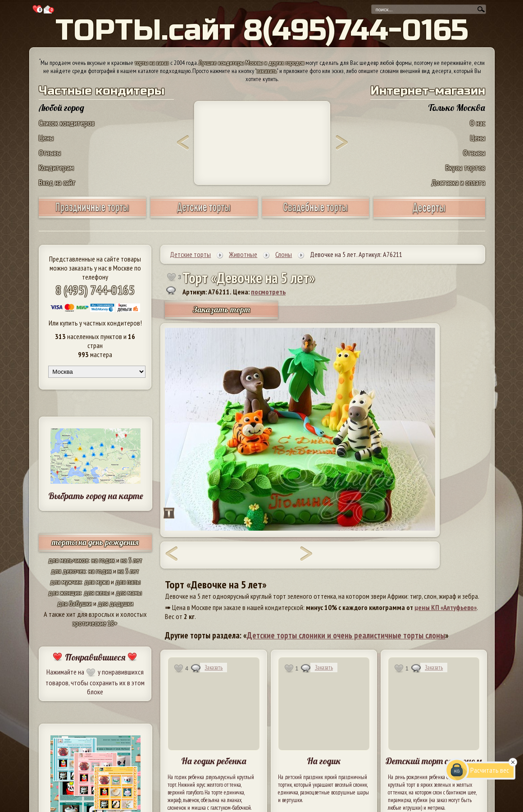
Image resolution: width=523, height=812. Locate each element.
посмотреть (268, 292)
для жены (97, 592)
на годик (103, 560)
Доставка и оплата (458, 182)
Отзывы (50, 153)
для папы (128, 582)
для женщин (65, 592)
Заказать (214, 667)
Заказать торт (222, 310)
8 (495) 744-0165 (95, 290)
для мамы (129, 592)
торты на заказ (152, 63)
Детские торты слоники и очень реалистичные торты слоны (346, 635)
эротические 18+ (95, 623)
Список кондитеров (67, 123)
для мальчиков (68, 560)
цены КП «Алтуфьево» (446, 607)
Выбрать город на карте (96, 496)
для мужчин (66, 582)
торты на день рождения (95, 542)
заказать (267, 71)
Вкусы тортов (465, 167)
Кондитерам (56, 167)
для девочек (68, 571)
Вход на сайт (57, 182)
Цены (46, 138)
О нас (478, 123)
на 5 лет (132, 560)
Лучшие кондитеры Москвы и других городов (251, 63)
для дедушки (116, 603)
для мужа (97, 582)
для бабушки (75, 603)
